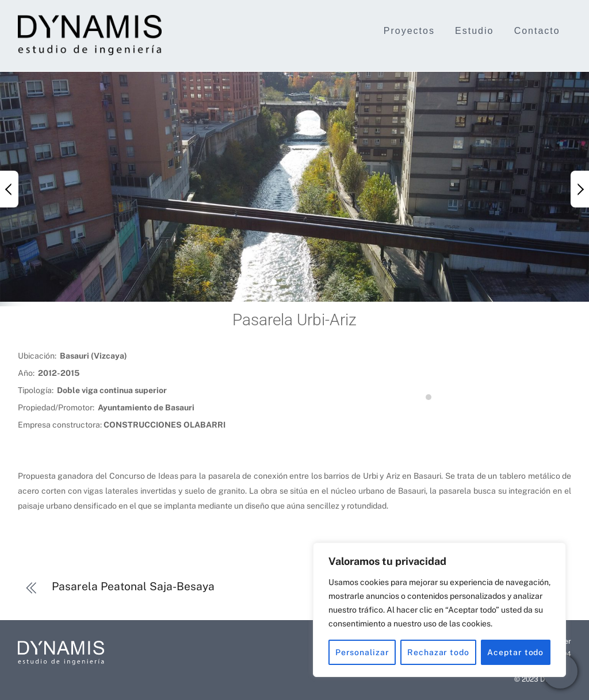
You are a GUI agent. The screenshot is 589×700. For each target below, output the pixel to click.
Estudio (474, 31)
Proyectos (409, 31)
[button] (9, 189)
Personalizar (362, 652)
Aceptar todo (515, 652)
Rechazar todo (438, 652)
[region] (439, 610)
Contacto (537, 31)
